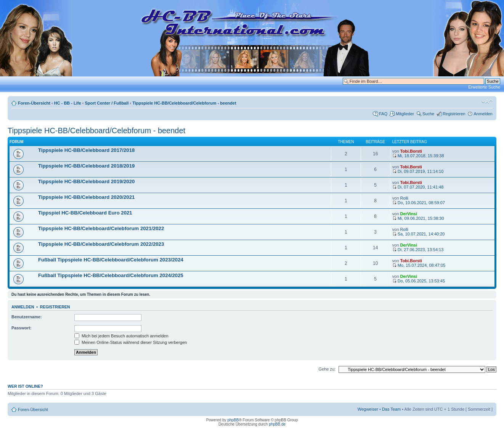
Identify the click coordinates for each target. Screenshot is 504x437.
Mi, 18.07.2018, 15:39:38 (418, 156)
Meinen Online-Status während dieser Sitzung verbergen (131, 342)
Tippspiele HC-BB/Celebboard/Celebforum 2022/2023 (101, 244)
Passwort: (22, 328)
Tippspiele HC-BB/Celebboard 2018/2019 (86, 166)
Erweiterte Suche (484, 87)
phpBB (233, 420)
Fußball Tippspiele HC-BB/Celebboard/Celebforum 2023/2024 (111, 260)
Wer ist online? (25, 386)
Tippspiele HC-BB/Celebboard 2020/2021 (86, 197)
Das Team (391, 409)
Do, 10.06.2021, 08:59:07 (419, 203)
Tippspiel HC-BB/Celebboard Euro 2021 (85, 213)
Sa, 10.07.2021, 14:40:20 (419, 234)
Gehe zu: (327, 369)
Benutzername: (26, 317)
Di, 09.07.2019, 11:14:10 (418, 171)
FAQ (383, 114)
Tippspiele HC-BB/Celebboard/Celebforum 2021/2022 (101, 228)
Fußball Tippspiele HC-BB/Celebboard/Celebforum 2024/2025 (111, 275)
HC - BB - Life (68, 103)
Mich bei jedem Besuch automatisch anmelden (121, 336)
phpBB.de (277, 424)
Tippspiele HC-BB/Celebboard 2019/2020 (86, 181)
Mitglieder (405, 114)
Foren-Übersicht (34, 103)
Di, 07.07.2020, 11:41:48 (418, 187)
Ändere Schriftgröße (487, 102)
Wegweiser (368, 409)
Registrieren (454, 114)
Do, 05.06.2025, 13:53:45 (419, 281)
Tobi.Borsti (411, 151)
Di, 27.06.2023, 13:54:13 (418, 250)
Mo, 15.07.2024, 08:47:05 (419, 265)
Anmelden (483, 114)
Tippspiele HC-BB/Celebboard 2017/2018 (86, 150)
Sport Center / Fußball (107, 103)
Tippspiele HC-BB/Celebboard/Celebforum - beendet (184, 103)
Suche (428, 114)
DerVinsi (409, 214)
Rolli (404, 198)
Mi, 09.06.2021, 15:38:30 (418, 218)
